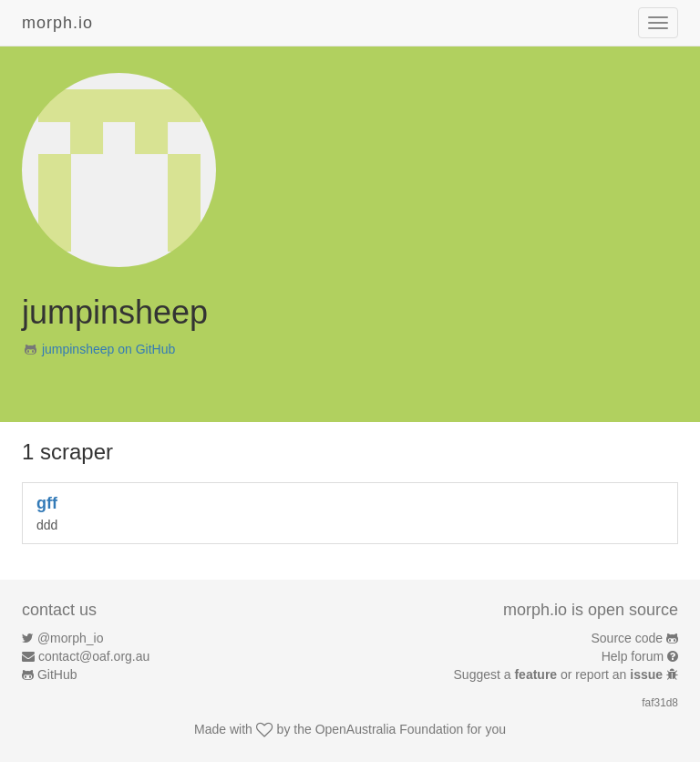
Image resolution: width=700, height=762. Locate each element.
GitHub (57, 674)
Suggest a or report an (560, 674)
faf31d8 (660, 703)
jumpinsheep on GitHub (108, 349)
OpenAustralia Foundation (390, 729)
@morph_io (71, 638)
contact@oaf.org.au (94, 656)
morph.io (57, 23)
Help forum (633, 656)
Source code (628, 638)
